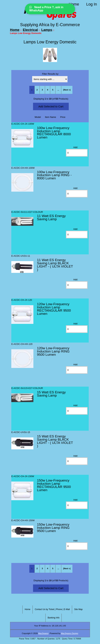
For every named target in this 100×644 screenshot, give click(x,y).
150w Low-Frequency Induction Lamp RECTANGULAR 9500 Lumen (54, 485)
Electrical (30, 30)
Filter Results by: (50, 74)
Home (74, 4)
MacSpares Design (70, 633)
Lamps (47, 30)
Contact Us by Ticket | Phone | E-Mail (52, 609)
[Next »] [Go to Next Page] (67, 90)
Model (38, 117)
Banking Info (54, 618)
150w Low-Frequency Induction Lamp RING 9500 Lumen (53, 528)
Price (63, 117)
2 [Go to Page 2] (37, 90)
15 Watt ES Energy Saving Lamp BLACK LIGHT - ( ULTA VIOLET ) (55, 441)
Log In (92, 4)
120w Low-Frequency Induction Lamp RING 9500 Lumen (53, 351)
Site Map (78, 609)
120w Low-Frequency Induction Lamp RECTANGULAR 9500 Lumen (54, 309)
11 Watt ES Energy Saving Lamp (51, 217)
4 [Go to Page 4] (48, 90)
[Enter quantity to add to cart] (77, 153)
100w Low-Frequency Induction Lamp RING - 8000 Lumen (54, 175)
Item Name (51, 117)
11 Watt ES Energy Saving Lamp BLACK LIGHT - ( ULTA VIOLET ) (55, 265)
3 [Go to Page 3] (42, 90)
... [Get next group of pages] (58, 90)
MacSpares (43, 633)
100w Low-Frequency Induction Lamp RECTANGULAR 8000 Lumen (54, 133)
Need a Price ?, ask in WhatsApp (46, 9)
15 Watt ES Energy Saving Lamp (51, 394)
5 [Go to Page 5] (53, 90)
